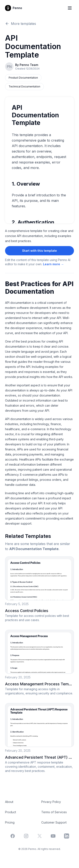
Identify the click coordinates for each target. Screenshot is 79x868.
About (9, 802)
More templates (21, 24)
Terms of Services (54, 812)
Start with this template (39, 251)
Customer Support (54, 822)
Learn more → (53, 264)
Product (11, 812)
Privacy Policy (51, 802)
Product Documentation (23, 78)
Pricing (10, 822)
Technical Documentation (24, 86)
